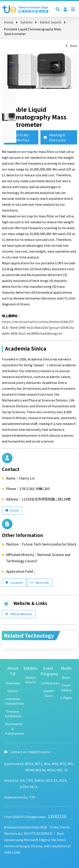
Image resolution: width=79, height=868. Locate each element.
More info (40, 583)
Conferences (48, 683)
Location (14, 583)
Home (9, 22)
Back (71, 46)
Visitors (13, 691)
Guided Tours (48, 693)
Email (12, 510)
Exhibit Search (51, 22)
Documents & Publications (13, 729)
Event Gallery (66, 687)
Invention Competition (13, 701)
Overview (13, 683)
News (66, 677)
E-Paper (66, 698)
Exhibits (27, 22)
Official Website (19, 614)
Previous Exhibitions (13, 714)
